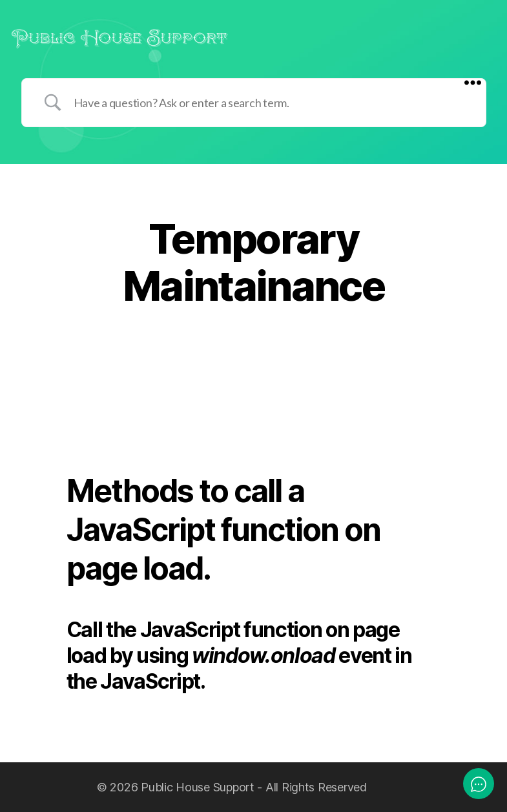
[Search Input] (270, 103)
